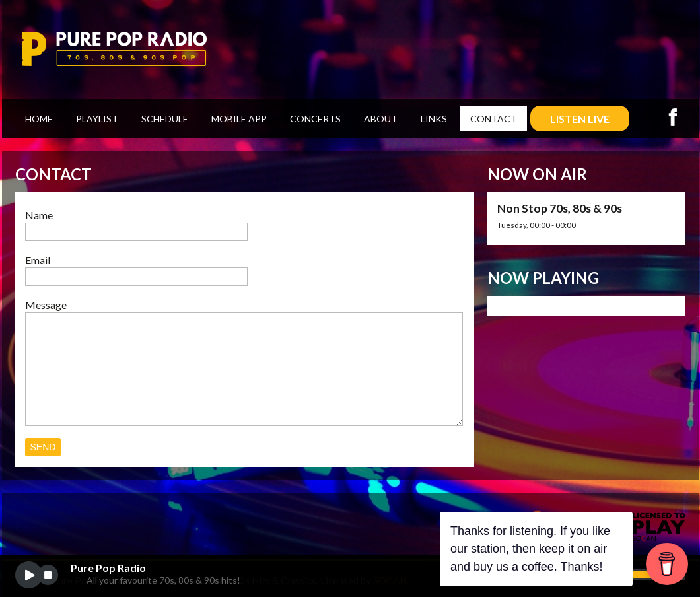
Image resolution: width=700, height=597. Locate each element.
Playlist (97, 119)
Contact (494, 119)
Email (38, 260)
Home (39, 119)
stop (48, 575)
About (381, 119)
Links (434, 119)
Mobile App (239, 119)
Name (39, 215)
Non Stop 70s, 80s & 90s (560, 208)
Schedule (165, 119)
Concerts (315, 119)
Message (46, 305)
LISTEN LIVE (580, 119)
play (29, 575)
